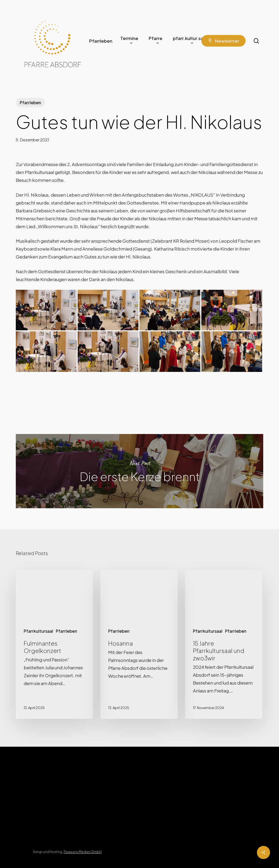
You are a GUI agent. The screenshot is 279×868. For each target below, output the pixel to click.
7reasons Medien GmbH (83, 852)
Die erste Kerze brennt (139, 471)
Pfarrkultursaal (38, 631)
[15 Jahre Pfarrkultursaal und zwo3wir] (224, 645)
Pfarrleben (30, 103)
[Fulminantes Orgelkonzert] (54, 645)
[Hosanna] (139, 645)
